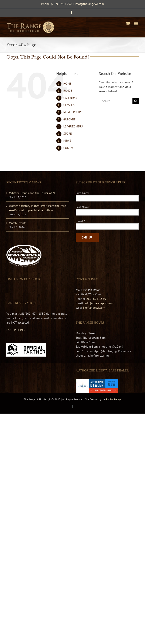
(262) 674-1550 (96, 299)
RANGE (68, 91)
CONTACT (70, 148)
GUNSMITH (70, 119)
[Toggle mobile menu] (136, 24)
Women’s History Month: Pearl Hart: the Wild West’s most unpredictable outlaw (38, 208)
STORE (68, 134)
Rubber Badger (114, 399)
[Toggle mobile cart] (128, 24)
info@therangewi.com (89, 4)
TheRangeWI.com (94, 308)
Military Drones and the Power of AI (32, 193)
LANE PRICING (16, 330)
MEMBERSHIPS (73, 112)
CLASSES (69, 105)
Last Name (82, 207)
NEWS (67, 141)
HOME (67, 84)
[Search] (136, 101)
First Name (83, 193)
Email (80, 221)
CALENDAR (70, 98)
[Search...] (116, 101)
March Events (18, 223)
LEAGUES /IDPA (73, 126)
